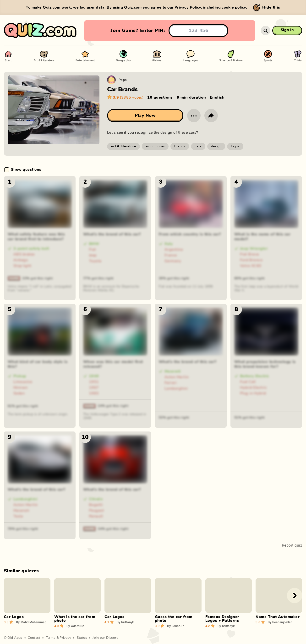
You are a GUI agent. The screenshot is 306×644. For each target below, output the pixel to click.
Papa (123, 80)
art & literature (123, 146)
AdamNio (75, 626)
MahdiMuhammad (31, 622)
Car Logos (14, 617)
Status (82, 638)
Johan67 (175, 626)
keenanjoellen (280, 622)
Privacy (65, 638)
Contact (34, 638)
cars (198, 146)
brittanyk (125, 622)
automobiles (155, 146)
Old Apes (15, 638)
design (216, 146)
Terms (51, 638)
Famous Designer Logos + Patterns (222, 619)
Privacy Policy (188, 7)
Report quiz (292, 545)
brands (180, 146)
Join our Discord (105, 638)
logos (235, 146)
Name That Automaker (278, 617)
